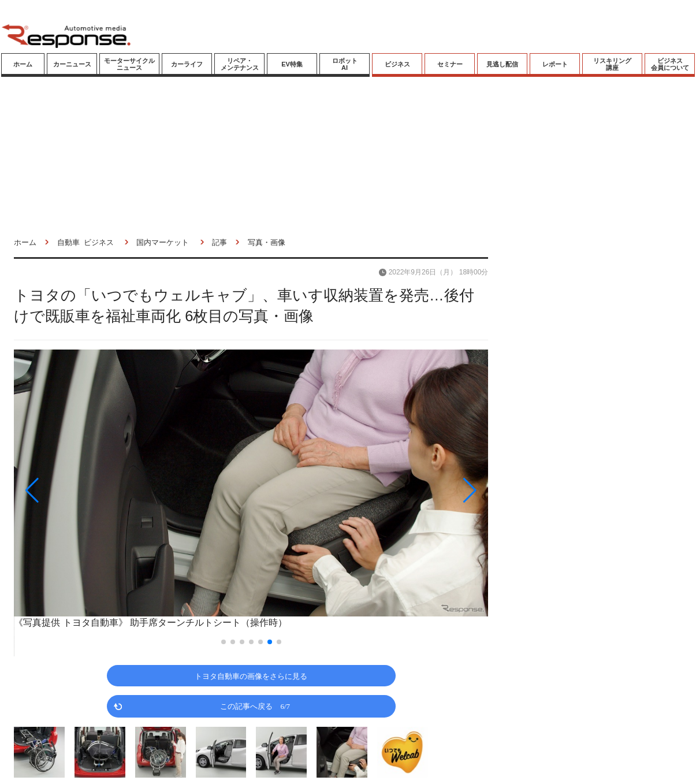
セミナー (450, 64)
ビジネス (397, 64)
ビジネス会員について (670, 64)
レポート (555, 64)
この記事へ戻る (255, 706)
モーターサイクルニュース (129, 64)
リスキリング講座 (612, 64)
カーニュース (72, 64)
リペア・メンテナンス (240, 64)
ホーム (23, 64)
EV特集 (292, 64)
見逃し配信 (502, 64)
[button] (85, 490)
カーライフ (187, 64)
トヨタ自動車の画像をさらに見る (251, 676)
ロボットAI (345, 64)
